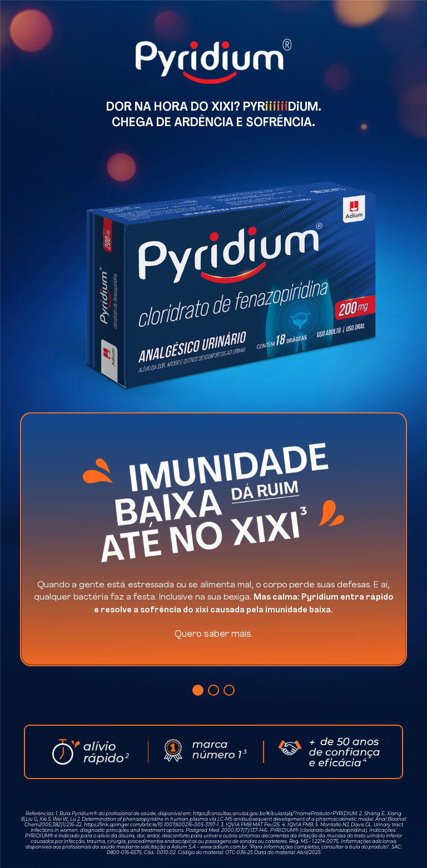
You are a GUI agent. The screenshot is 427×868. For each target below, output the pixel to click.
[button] (198, 690)
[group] (213, 540)
